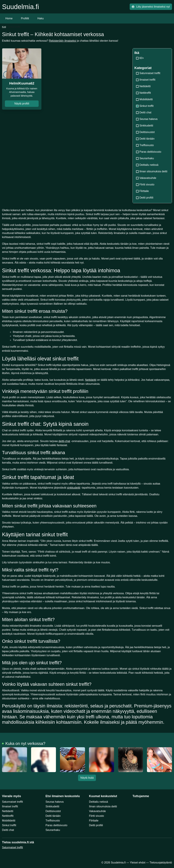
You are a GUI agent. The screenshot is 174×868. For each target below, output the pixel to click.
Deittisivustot (145, 132)
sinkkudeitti (74, 488)
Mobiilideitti (144, 99)
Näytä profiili (22, 104)
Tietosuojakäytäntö (161, 863)
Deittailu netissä (147, 165)
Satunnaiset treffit (148, 73)
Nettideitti (143, 86)
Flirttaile (142, 191)
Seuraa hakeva (147, 119)
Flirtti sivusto (145, 185)
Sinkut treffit (9, 825)
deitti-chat (64, 441)
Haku (41, 18)
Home (9, 18)
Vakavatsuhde (146, 178)
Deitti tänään (145, 139)
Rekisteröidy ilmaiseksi (62, 41)
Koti (4, 27)
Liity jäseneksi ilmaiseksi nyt (151, 7)
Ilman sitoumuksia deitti (152, 171)
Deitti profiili (145, 198)
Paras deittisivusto (149, 152)
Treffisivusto (145, 145)
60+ (140, 58)
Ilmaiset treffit (146, 80)
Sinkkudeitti (145, 126)
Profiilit (25, 18)
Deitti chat (144, 112)
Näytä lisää (87, 778)
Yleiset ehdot (138, 863)
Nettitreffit (143, 93)
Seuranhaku (145, 158)
